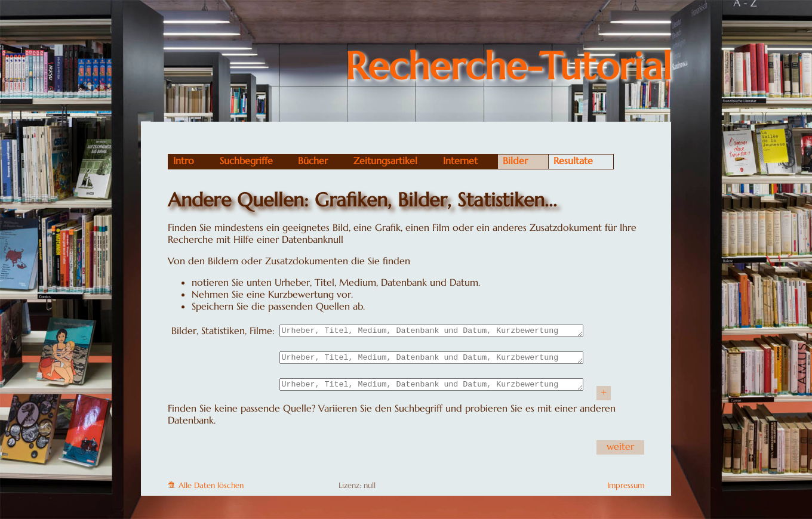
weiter (620, 452)
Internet (460, 160)
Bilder (515, 160)
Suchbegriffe (246, 160)
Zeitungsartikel (385, 160)
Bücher (313, 160)
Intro (184, 160)
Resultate (573, 160)
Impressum (626, 491)
